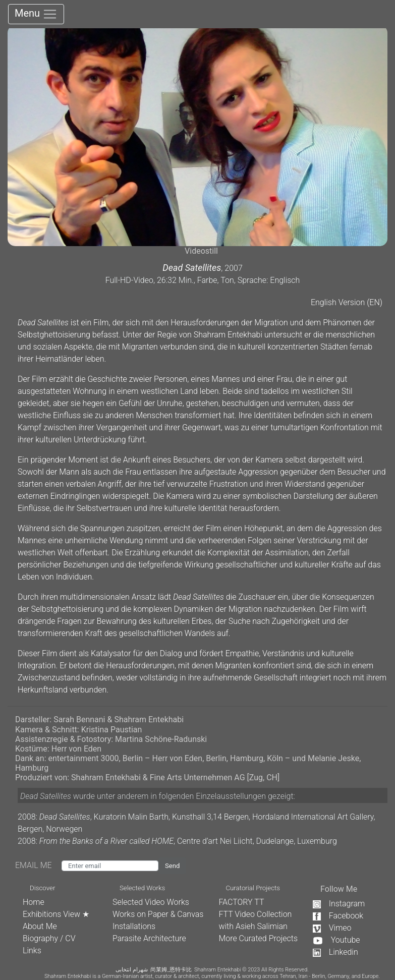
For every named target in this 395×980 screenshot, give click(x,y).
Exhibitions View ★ (56, 914)
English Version (338, 302)
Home (34, 902)
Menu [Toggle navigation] (36, 14)
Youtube (336, 940)
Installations (134, 926)
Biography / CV (49, 938)
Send (172, 866)
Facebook (338, 916)
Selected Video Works (151, 902)
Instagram (339, 904)
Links (32, 950)
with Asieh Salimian (253, 926)
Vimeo (332, 928)
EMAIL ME (38, 865)
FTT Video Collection (255, 914)
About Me (40, 926)
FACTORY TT (241, 902)
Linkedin (335, 952)
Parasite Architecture (149, 938)
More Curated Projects (258, 938)
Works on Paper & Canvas (158, 914)
